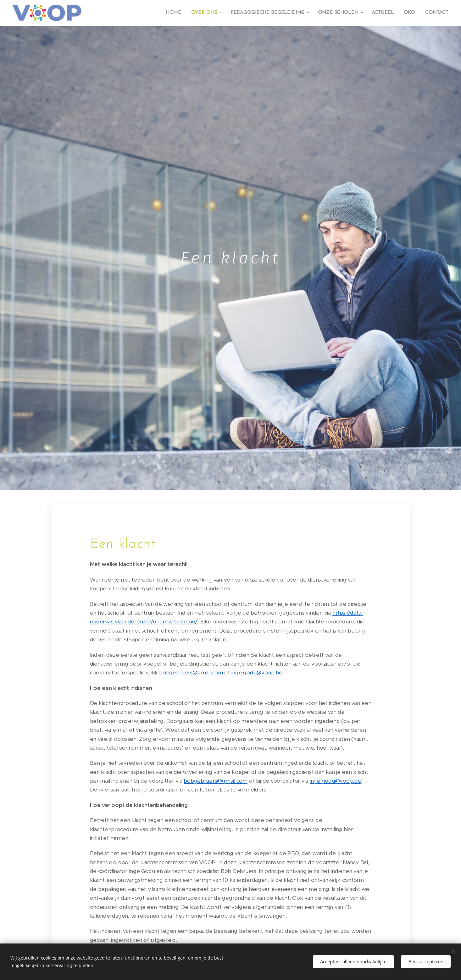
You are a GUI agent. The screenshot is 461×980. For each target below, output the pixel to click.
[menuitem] (178, 13)
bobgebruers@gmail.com (191, 673)
